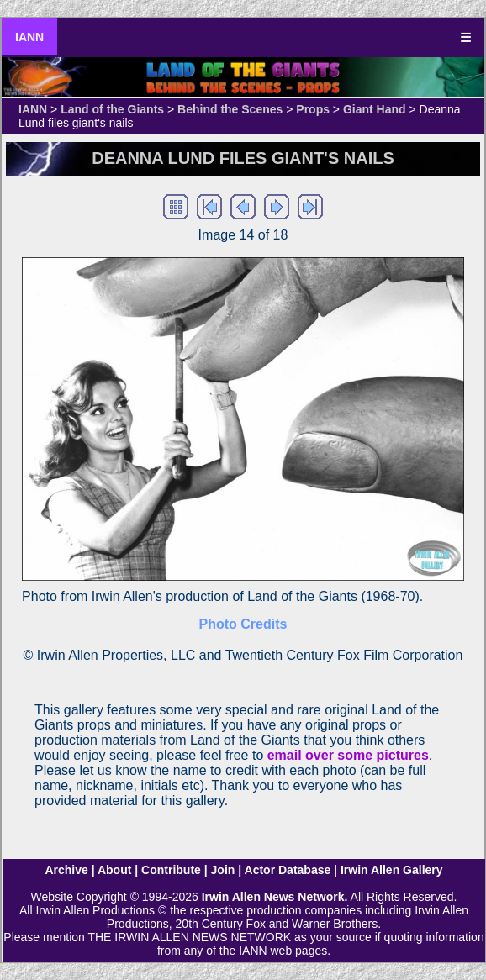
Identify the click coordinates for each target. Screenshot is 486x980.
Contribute (171, 870)
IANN (29, 37)
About (114, 870)
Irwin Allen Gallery (392, 870)
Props (313, 109)
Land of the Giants (112, 109)
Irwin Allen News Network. (275, 897)
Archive (66, 870)
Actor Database (288, 870)
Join (223, 870)
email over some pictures (348, 755)
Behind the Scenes (230, 109)
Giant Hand (375, 109)
